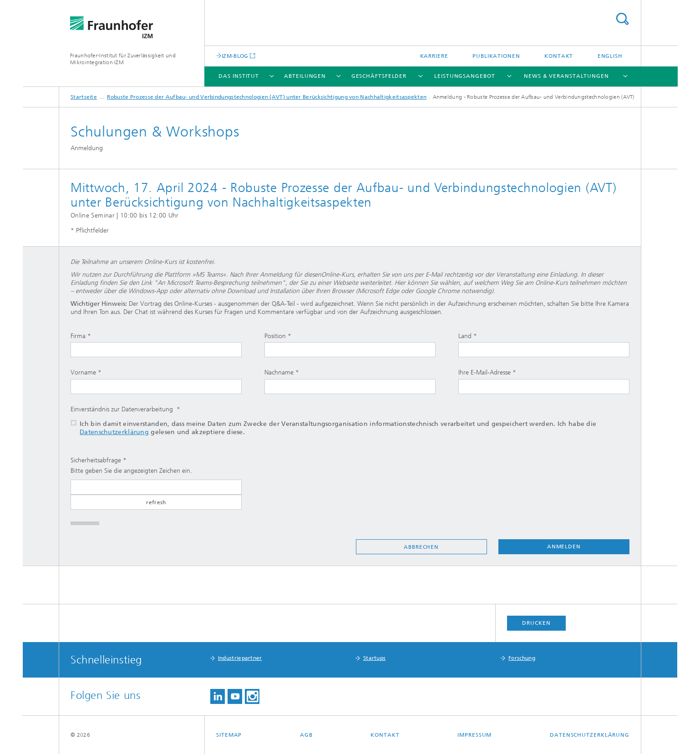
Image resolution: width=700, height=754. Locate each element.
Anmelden (564, 547)
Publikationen (496, 56)
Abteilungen (305, 76)
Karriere (434, 56)
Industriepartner (240, 658)
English (610, 56)
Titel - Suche (622, 19)
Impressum (474, 735)
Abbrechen (421, 547)
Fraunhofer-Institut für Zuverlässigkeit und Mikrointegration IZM (123, 59)
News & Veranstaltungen (566, 76)
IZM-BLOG (235, 56)
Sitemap (229, 735)
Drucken (536, 623)
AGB (306, 735)
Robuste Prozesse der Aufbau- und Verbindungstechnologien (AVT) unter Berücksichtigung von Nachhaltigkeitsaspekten (267, 97)
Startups (374, 658)
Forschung (522, 658)
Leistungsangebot (464, 76)
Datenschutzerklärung (114, 432)
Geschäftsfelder (379, 76)
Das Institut (239, 76)
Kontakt (559, 56)
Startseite (84, 97)
